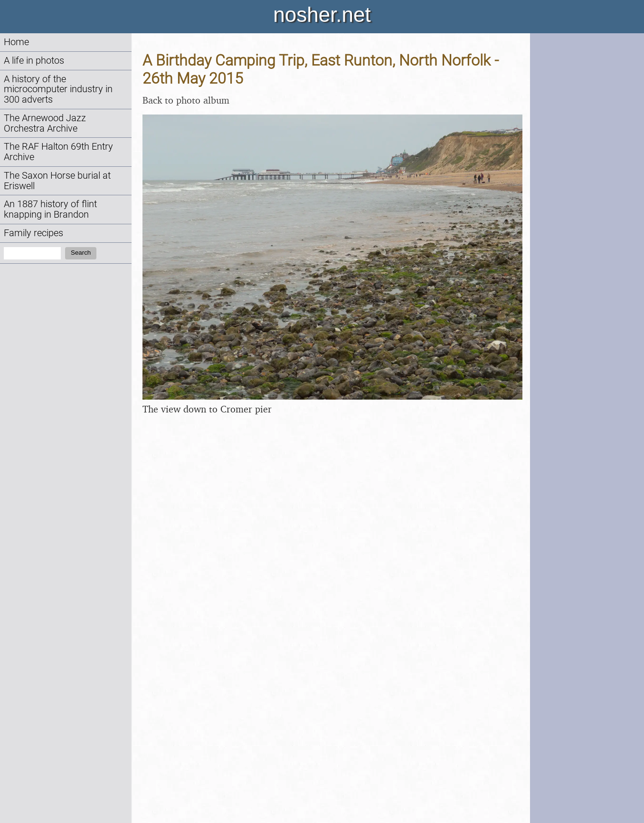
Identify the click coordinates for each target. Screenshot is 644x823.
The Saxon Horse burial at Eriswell (57, 181)
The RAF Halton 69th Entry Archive (58, 152)
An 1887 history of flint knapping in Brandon (50, 209)
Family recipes (33, 233)
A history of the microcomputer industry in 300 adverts (58, 90)
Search (81, 253)
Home (16, 42)
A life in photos (34, 61)
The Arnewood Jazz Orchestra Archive (45, 123)
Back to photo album (186, 100)
